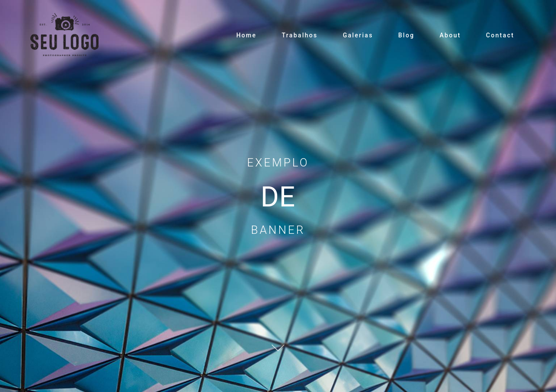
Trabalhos (300, 35)
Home (247, 35)
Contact (500, 35)
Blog (407, 35)
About (450, 35)
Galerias (358, 35)
